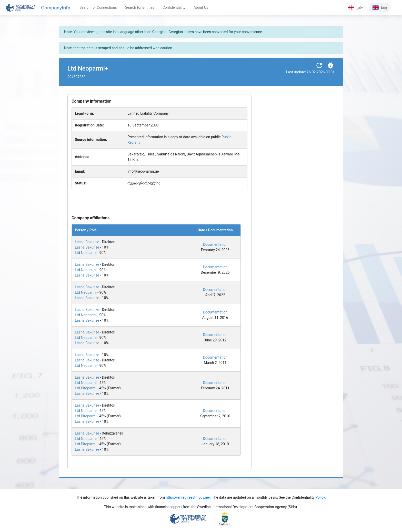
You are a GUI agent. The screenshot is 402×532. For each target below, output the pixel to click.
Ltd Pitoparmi (86, 388)
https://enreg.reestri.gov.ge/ (188, 497)
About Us (201, 7)
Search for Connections (98, 7)
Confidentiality (174, 7)
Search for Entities (140, 7)
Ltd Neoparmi (86, 253)
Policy (320, 497)
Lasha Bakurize (87, 242)
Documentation (215, 244)
